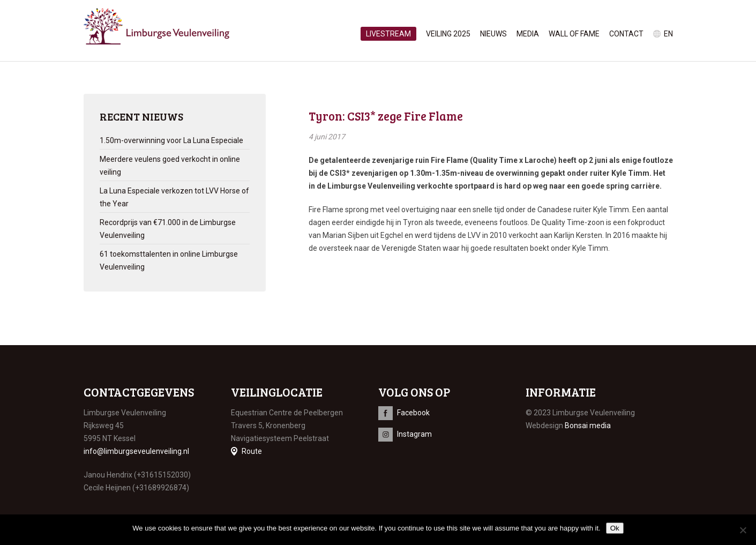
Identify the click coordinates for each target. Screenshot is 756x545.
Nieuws (493, 34)
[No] (743, 530)
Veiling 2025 (448, 34)
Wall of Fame (574, 34)
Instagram (414, 434)
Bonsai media (588, 425)
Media (528, 34)
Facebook (413, 413)
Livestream (388, 34)
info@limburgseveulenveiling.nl (136, 451)
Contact (626, 34)
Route (252, 451)
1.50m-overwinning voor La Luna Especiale (171, 140)
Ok (615, 528)
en (668, 34)
